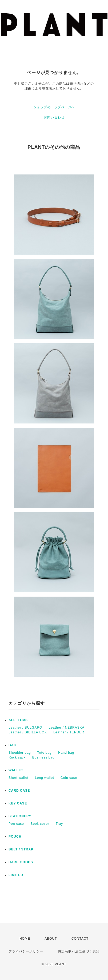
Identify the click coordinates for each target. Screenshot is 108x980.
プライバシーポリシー (26, 951)
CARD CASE (19, 791)
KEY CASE (18, 803)
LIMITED (16, 875)
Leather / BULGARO (25, 728)
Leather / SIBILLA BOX (28, 732)
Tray (59, 824)
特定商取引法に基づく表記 (79, 951)
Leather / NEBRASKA (67, 728)
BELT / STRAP (21, 849)
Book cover (40, 824)
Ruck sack (17, 757)
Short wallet (19, 778)
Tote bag (45, 753)
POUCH (15, 837)
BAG (13, 745)
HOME (25, 939)
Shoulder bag (20, 753)
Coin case (69, 778)
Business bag (43, 757)
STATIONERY (20, 816)
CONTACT (80, 939)
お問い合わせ (54, 117)
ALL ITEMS (18, 720)
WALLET (16, 770)
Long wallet (45, 778)
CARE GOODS (21, 862)
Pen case (16, 824)
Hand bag (66, 753)
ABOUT (51, 939)
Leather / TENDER (69, 732)
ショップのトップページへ (54, 107)
